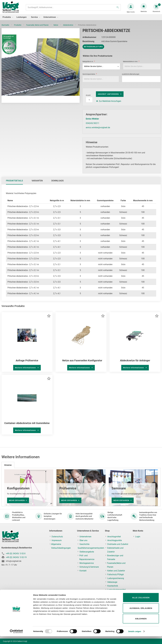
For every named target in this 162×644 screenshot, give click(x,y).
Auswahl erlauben (141, 616)
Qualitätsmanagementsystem (91, 548)
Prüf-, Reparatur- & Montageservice (115, 595)
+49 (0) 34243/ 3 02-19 (16, 557)
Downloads (58, 183)
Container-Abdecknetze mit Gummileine (27, 426)
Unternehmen (85, 537)
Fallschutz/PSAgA (115, 575)
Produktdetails (14, 183)
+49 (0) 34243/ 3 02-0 (16, 554)
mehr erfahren (17, 500)
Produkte (18, 28)
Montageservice (87, 563)
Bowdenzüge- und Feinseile (115, 558)
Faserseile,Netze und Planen (116, 565)
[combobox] (73, 9)
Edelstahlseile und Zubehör (115, 550)
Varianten (37, 183)
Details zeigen (135, 639)
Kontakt (83, 571)
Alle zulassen (141, 605)
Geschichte (84, 544)
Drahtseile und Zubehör (118, 544)
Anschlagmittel (114, 537)
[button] (49, 318)
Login (138, 537)
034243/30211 (93, 126)
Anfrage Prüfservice (27, 363)
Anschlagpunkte (115, 540)
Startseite (6, 28)
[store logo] (12, 9)
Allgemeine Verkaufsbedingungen (61, 546)
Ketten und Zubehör (116, 571)
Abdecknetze (68, 28)
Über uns (83, 540)
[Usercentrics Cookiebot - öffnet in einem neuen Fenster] (16, 639)
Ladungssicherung (116, 578)
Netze (56, 28)
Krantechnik (113, 586)
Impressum (57, 540)
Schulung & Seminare (89, 567)
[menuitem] (7, 20)
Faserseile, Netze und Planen (38, 28)
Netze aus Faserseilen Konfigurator (82, 363)
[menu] (81, 20)
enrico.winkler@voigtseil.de (98, 130)
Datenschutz (57, 537)
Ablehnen (141, 626)
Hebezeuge (112, 582)
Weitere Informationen (26, 370)
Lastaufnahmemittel (116, 590)
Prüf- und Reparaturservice (87, 558)
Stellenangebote (87, 552)
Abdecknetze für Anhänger (135, 363)
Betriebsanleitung (93, 49)
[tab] (14, 183)
